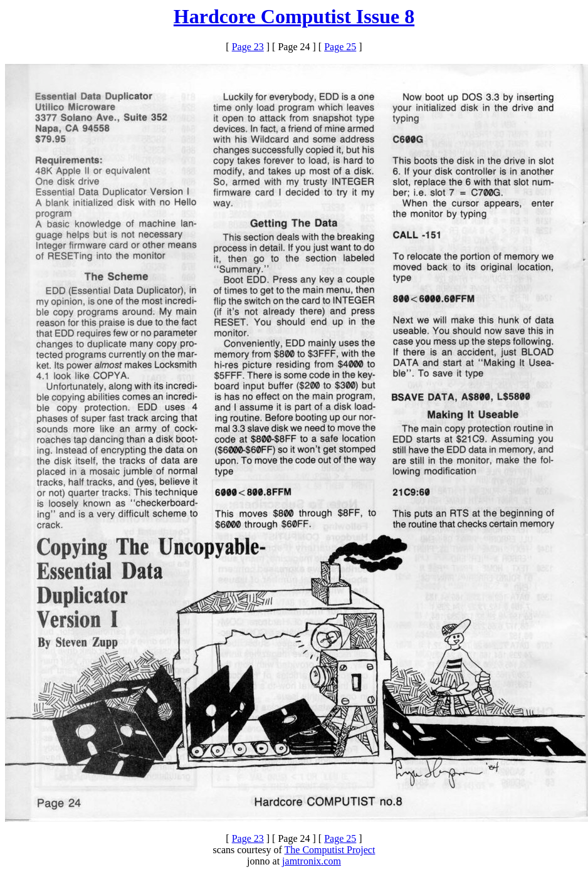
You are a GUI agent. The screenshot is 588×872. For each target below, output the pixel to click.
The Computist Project (330, 850)
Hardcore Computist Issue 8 (294, 16)
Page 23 (248, 47)
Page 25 (340, 47)
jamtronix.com (312, 861)
